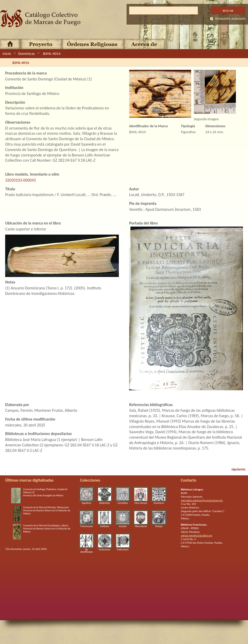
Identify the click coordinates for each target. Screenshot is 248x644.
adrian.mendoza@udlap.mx (196, 536)
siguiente (238, 469)
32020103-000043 (20, 180)
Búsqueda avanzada (230, 18)
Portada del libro (144, 223)
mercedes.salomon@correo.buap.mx (202, 500)
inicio (7, 54)
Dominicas (27, 54)
